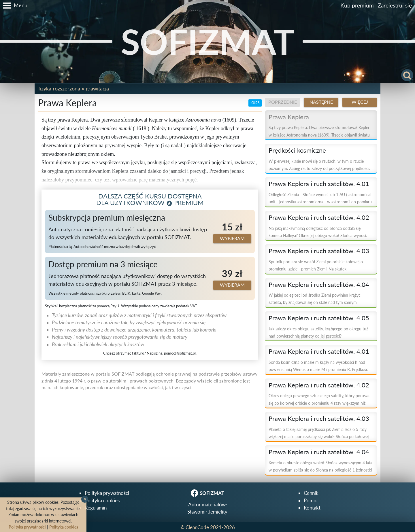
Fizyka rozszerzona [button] (59, 88)
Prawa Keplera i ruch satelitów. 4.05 (319, 318)
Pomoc (311, 500)
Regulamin (96, 508)
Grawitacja (97, 88)
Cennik (311, 493)
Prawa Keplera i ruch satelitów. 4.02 (319, 217)
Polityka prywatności (107, 493)
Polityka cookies (102, 500)
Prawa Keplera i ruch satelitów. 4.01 (319, 184)
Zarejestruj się (395, 5)
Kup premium (357, 5)
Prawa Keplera (289, 117)
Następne (321, 102)
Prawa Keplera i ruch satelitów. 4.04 (319, 285)
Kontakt (312, 508)
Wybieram (232, 238)
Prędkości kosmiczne (297, 150)
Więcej (360, 102)
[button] (14, 5)
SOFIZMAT (208, 41)
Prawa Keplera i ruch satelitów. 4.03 (319, 251)
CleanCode (197, 527)
